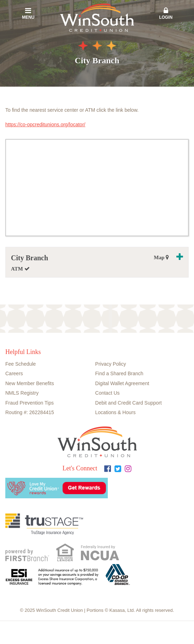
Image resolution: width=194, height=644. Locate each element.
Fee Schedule (20, 364)
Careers (14, 373)
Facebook (108, 469)
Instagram (128, 469)
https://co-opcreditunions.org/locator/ (45, 124)
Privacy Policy (110, 364)
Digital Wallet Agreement (122, 383)
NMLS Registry (22, 393)
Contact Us (107, 393)
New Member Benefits (30, 383)
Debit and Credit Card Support (128, 403)
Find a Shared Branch (119, 373)
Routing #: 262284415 (30, 412)
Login (166, 13)
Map (161, 257)
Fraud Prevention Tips (30, 403)
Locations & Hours (115, 412)
